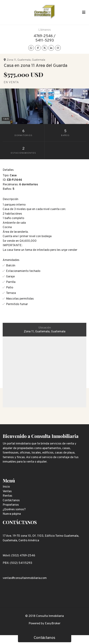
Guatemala (24, 60)
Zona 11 (11, 60)
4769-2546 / (44, 36)
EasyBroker (53, 624)
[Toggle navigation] (84, 12)
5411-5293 (45, 41)
